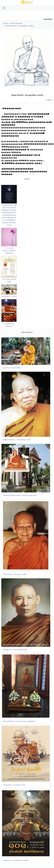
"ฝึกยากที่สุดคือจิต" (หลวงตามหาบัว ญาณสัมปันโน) (19, 721)
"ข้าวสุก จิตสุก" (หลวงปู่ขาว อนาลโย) (15, 574)
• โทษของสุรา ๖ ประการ (9, 296)
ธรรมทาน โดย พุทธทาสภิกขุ (12, 368)
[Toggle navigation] (4, 8)
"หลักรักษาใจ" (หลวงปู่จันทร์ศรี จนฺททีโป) (16, 860)
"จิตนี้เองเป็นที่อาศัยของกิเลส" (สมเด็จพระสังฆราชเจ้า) (20, 495)
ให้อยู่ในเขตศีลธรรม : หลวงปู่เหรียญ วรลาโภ (17, 440)
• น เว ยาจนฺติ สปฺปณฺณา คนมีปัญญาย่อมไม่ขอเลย (9, 250)
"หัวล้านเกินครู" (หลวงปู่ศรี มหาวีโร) (14, 785)
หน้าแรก (6, 23)
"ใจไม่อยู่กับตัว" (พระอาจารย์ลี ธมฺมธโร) (15, 650)
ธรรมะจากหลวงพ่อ (16, 23)
